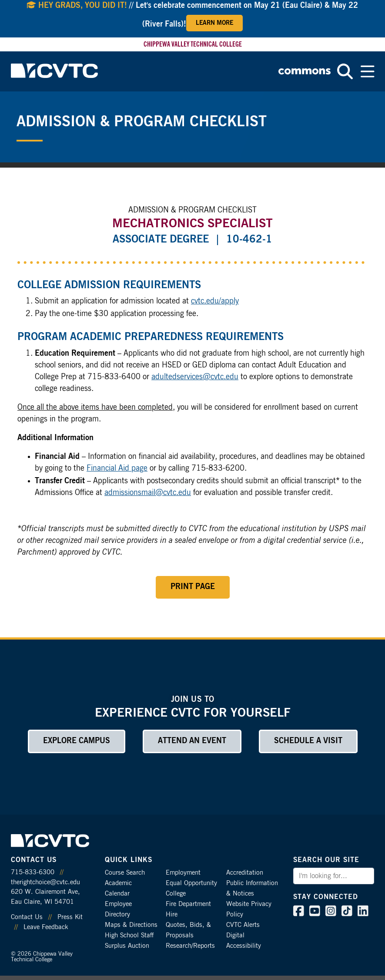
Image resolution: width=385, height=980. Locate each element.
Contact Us (27, 917)
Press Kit (70, 917)
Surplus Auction (127, 946)
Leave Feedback (46, 927)
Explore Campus (77, 741)
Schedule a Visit (308, 741)
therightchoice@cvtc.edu (45, 882)
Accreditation (245, 873)
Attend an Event (192, 741)
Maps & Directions (131, 925)
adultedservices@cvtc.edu (195, 377)
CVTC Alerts (243, 925)
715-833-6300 (33, 872)
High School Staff (129, 935)
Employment (183, 873)
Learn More (214, 23)
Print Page (193, 587)
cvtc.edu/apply (215, 301)
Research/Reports (190, 946)
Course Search (125, 873)
